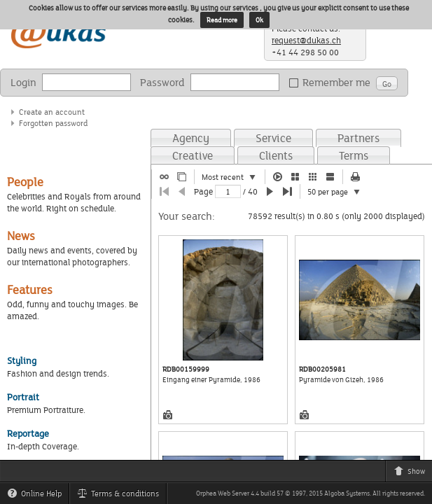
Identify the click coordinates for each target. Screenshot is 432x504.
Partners (358, 138)
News (21, 236)
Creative (193, 155)
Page (203, 191)
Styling (22, 360)
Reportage (28, 433)
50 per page (338, 192)
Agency (191, 138)
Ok (259, 20)
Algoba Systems (347, 493)
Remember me (332, 83)
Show (413, 473)
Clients (276, 155)
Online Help (38, 496)
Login (23, 82)
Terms (354, 155)
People (25, 182)
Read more (222, 20)
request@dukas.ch (306, 40)
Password (162, 82)
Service (273, 138)
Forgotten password (53, 123)
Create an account (52, 112)
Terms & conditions (121, 496)
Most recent (233, 178)
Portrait (23, 397)
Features (30, 289)
